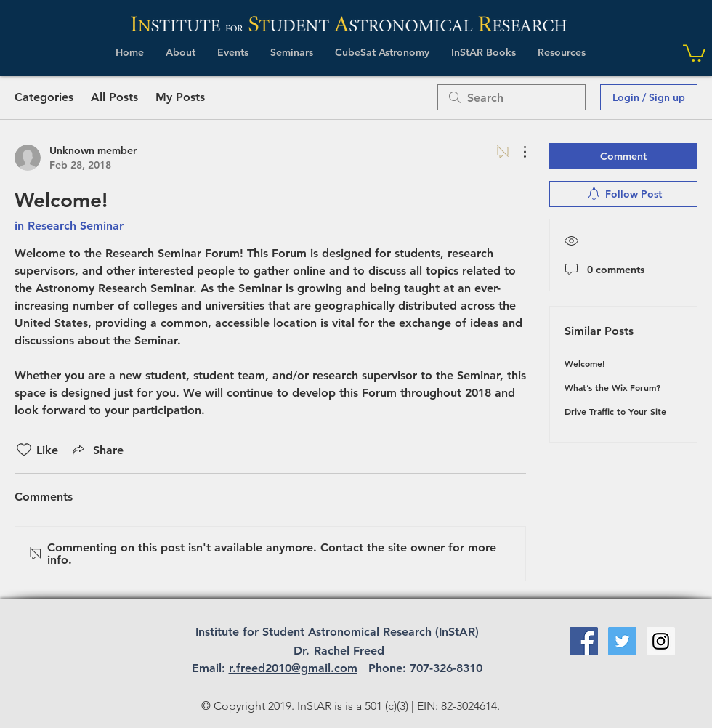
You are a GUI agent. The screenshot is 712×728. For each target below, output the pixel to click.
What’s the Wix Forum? (612, 387)
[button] (181, 52)
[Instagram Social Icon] (661, 641)
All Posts (114, 97)
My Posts (180, 97)
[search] (511, 97)
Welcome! (585, 363)
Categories (44, 97)
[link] (694, 52)
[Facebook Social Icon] (584, 641)
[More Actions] (517, 152)
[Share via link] (97, 450)
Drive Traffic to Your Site (615, 411)
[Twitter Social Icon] (622, 641)
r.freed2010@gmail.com (293, 668)
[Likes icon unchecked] (24, 450)
